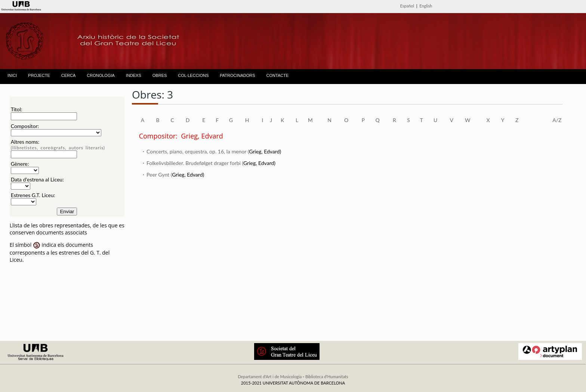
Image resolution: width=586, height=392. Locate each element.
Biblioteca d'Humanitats (327, 377)
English (426, 6)
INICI (12, 75)
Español (407, 6)
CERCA (69, 75)
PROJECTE (39, 75)
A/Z (557, 120)
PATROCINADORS (237, 75)
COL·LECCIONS (193, 75)
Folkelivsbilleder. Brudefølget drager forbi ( (195, 163)
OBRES (160, 75)
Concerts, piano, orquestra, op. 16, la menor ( (198, 151)
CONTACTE (278, 75)
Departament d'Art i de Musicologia (270, 377)
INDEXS (134, 75)
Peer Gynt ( (159, 175)
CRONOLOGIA (101, 75)
